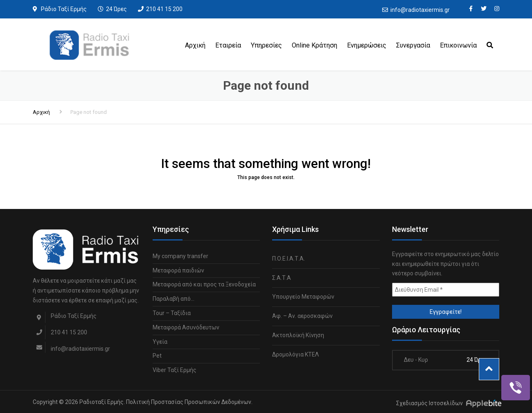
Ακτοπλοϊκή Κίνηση (298, 335)
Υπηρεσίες (266, 45)
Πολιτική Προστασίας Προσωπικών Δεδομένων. (189, 402)
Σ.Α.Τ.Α (282, 278)
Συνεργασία (413, 45)
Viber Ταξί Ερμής (175, 370)
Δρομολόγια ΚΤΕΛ (295, 354)
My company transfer (180, 256)
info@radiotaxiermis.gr (420, 10)
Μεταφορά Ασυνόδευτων (186, 327)
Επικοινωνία (458, 45)
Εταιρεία (228, 45)
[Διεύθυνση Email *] (446, 290)
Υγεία (160, 342)
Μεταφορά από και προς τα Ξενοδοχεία (204, 284)
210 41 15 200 (164, 9)
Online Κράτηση (314, 45)
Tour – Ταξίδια (172, 313)
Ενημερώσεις (367, 45)
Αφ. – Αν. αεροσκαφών (302, 316)
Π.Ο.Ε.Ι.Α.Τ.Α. (289, 259)
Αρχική (195, 45)
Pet (157, 356)
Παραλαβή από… (174, 299)
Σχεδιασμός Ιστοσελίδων (429, 403)
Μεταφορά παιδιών (178, 270)
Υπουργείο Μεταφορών (303, 297)
